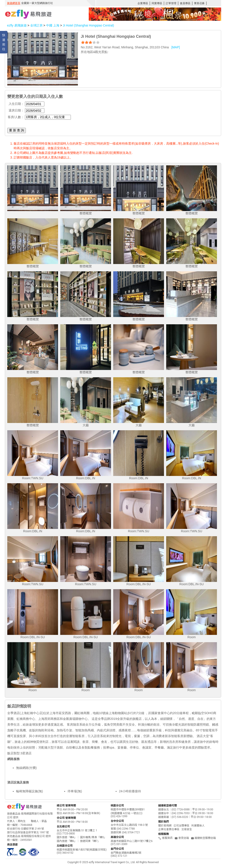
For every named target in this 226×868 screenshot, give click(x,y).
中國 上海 (53, 25)
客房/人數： (16, 117)
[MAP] (176, 47)
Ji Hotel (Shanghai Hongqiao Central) (88, 25)
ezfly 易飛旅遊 (17, 25)
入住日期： (16, 104)
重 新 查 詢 (17, 130)
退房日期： (16, 110)
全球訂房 (36, 25)
